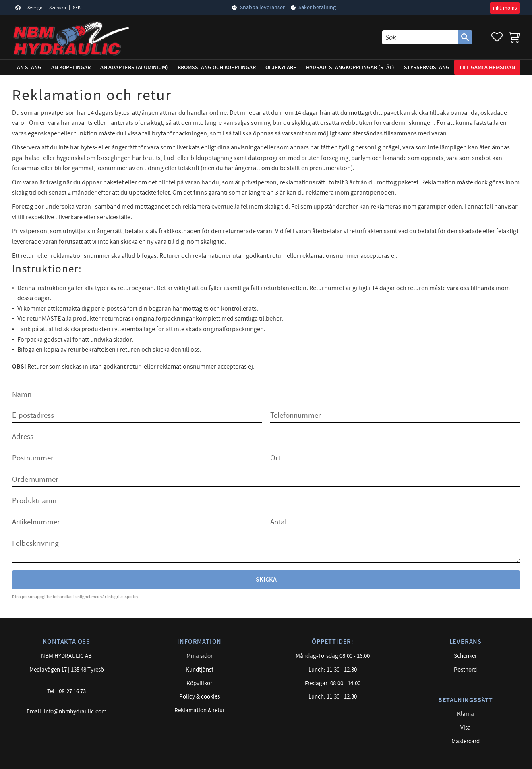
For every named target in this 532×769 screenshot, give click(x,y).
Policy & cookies (200, 697)
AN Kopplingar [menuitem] (71, 67)
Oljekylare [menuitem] (281, 67)
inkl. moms (505, 8)
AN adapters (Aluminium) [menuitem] (134, 67)
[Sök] (465, 37)
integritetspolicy (123, 597)
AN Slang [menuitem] (29, 67)
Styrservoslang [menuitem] (427, 67)
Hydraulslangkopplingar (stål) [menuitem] (350, 67)
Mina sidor (200, 656)
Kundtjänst (200, 670)
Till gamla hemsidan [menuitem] (487, 67)
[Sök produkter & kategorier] (420, 37)
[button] (497, 37)
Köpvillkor (199, 683)
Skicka (266, 580)
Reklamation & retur (200, 710)
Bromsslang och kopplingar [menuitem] (217, 67)
